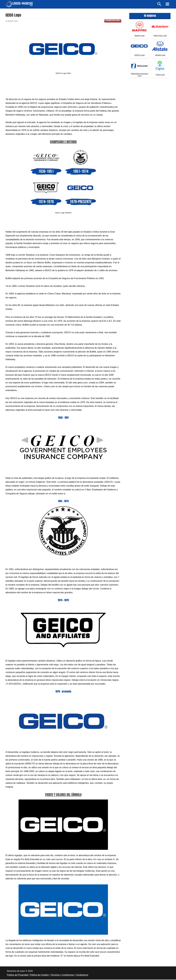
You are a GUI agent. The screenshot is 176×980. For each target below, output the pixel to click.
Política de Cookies (39, 975)
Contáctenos (82, 975)
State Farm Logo (160, 36)
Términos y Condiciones (62, 975)
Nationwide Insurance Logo (139, 75)
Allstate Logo (160, 55)
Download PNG (113, 21)
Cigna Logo (160, 75)
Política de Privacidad (17, 975)
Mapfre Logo (140, 36)
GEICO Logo (140, 55)
